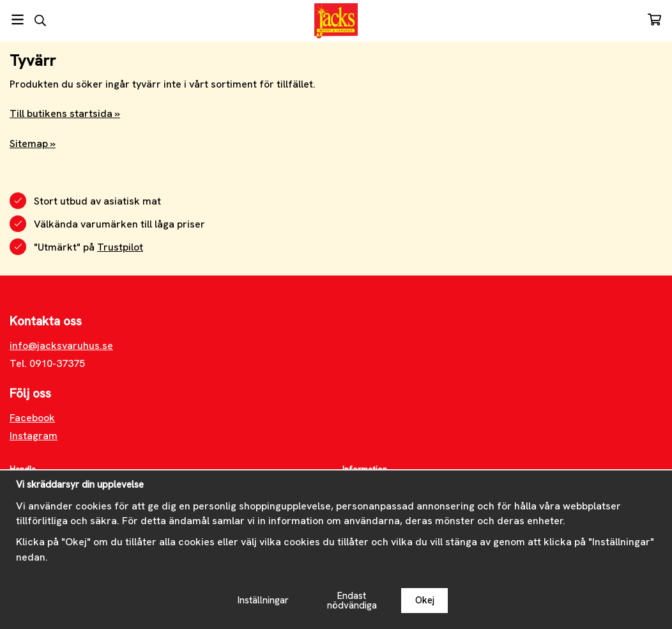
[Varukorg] (654, 19)
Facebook (32, 418)
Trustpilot (120, 247)
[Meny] (18, 19)
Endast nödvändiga (352, 601)
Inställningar (263, 600)
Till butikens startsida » (65, 113)
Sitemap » (33, 144)
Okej (425, 600)
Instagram (34, 436)
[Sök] (40, 20)
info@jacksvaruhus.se (61, 346)
